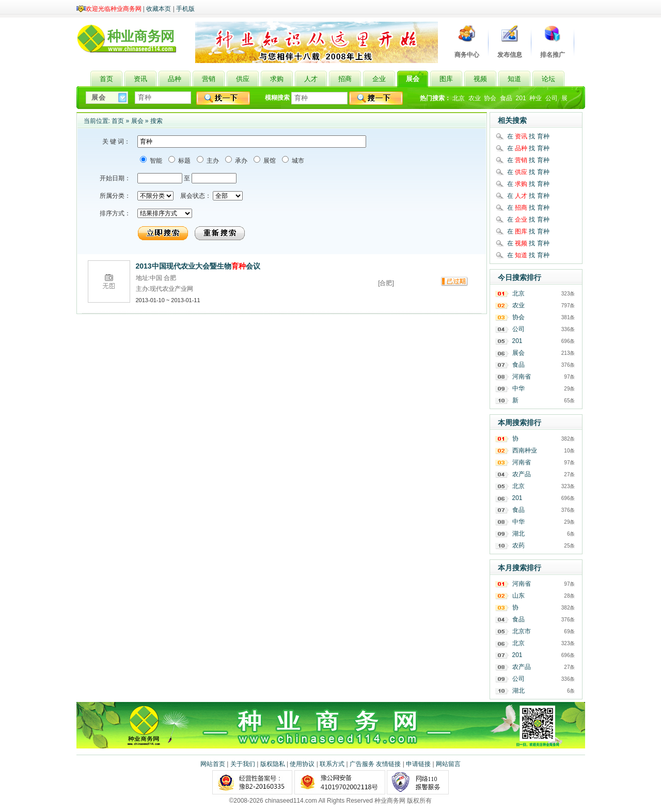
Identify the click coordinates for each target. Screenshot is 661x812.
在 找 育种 (528, 136)
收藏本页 (159, 9)
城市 (297, 161)
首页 (118, 121)
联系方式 (332, 764)
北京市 (522, 631)
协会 (490, 98)
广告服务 (362, 764)
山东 (518, 596)
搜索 (156, 121)
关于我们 (243, 764)
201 (521, 98)
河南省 (522, 377)
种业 (536, 98)
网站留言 (448, 764)
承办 (240, 161)
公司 (552, 98)
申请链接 (418, 764)
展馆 (269, 161)
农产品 (522, 474)
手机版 (185, 9)
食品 (506, 98)
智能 (155, 161)
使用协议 (302, 764)
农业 (475, 98)
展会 (137, 121)
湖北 (518, 534)
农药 (518, 545)
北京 (459, 98)
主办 (212, 161)
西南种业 (525, 450)
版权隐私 (273, 764)
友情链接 (388, 764)
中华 (518, 388)
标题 (184, 161)
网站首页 (213, 764)
